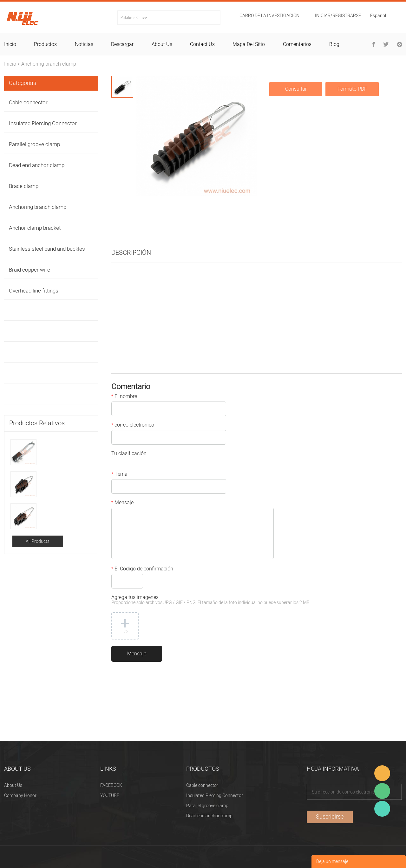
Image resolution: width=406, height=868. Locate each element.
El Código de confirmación (142, 569)
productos (45, 44)
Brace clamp (24, 186)
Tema (119, 475)
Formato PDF (352, 89)
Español (378, 16)
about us (162, 44)
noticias (84, 44)
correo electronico (133, 426)
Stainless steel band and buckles (47, 249)
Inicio (10, 64)
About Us (13, 785)
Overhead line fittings (34, 291)
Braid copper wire (29, 270)
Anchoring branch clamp (49, 64)
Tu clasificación (129, 454)
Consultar (296, 89)
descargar (122, 44)
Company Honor (20, 796)
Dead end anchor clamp (37, 165)
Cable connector (28, 103)
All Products (38, 541)
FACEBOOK (111, 785)
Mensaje (122, 503)
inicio (10, 44)
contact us (202, 44)
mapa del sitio (249, 44)
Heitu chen (382, 809)
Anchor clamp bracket (35, 228)
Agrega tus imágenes (211, 600)
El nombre (124, 397)
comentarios (297, 44)
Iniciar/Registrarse (338, 16)
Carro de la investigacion (269, 16)
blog (334, 44)
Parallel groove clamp (34, 144)
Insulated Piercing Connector (43, 123)
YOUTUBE (110, 796)
